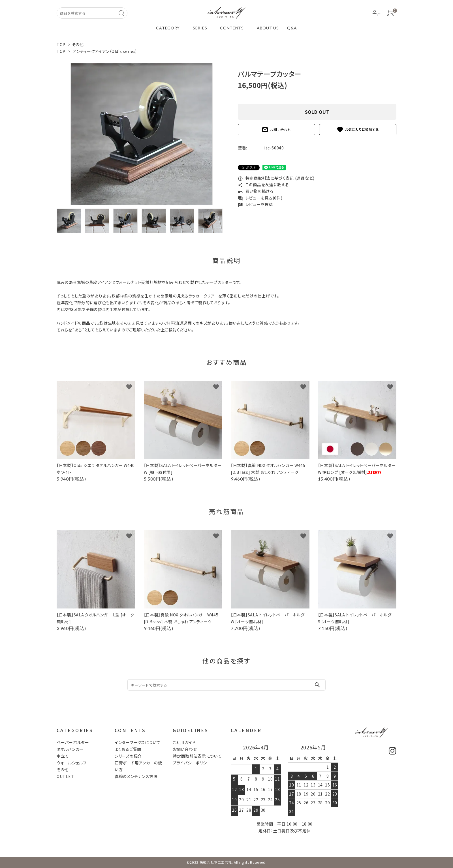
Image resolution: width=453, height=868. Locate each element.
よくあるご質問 (128, 749)
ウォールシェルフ (72, 763)
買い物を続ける (256, 191)
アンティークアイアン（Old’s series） (105, 51)
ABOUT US (268, 28)
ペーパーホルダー (73, 742)
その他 (78, 44)
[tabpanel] (142, 134)
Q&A (292, 28)
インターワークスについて (137, 742)
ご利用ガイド (184, 742)
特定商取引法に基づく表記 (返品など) (276, 178)
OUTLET (65, 776)
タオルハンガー (70, 749)
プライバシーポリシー (192, 763)
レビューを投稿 (255, 204)
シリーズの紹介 (128, 756)
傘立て (63, 756)
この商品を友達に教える (263, 185)
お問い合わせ (276, 130)
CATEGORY (168, 28)
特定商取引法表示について (197, 756)
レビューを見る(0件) (260, 198)
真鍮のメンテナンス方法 (136, 776)
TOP (61, 44)
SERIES (200, 28)
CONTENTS (232, 28)
